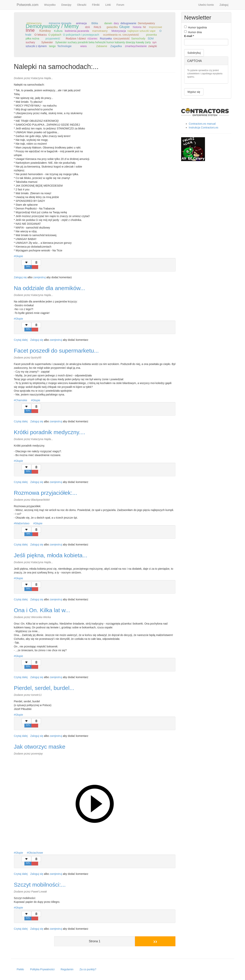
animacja (81, 23)
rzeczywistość (121, 38)
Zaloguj (224, 5)
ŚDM (151, 38)
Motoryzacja (119, 31)
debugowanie (128, 23)
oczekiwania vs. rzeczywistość (121, 35)
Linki (108, 5)
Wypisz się (194, 92)
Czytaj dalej (21, 340)
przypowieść (53, 38)
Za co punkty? (88, 969)
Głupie (124, 27)
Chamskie (21, 400)
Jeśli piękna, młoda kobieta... (51, 555)
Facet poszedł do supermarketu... (56, 351)
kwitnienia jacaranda (77, 31)
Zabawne (102, 46)
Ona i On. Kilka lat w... (42, 610)
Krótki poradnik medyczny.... (50, 432)
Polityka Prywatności (42, 969)
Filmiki (96, 5)
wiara (83, 46)
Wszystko (50, 5)
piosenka (151, 35)
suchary (30, 42)
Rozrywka (106, 38)
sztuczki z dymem (36, 46)
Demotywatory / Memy (52, 26)
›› (155, 941)
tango (52, 46)
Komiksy (45, 31)
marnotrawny (100, 31)
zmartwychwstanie (136, 46)
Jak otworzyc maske (40, 747)
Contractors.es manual (202, 124)
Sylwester (47, 42)
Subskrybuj (194, 53)
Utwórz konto (206, 5)
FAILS (97, 27)
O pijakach (55, 35)
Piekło (20, 969)
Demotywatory (146, 23)
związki (153, 46)
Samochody (138, 38)
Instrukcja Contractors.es (204, 128)
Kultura (58, 31)
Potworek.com (28, 5)
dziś (87, 27)
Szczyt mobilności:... (40, 885)
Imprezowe (155, 27)
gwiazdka (112, 27)
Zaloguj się (20, 277)
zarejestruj (39, 277)
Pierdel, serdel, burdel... (44, 688)
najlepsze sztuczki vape (141, 31)
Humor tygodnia (196, 27)
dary (116, 23)
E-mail (189, 36)
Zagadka (116, 46)
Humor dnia (193, 32)
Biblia (95, 23)
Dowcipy (66, 5)
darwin (108, 23)
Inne (30, 30)
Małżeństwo (22, 523)
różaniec (93, 38)
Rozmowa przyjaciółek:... (46, 493)
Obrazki (82, 5)
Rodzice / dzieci (76, 38)
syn (154, 42)
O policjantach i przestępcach (81, 35)
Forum (120, 5)
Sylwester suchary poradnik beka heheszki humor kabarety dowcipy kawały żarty (103, 42)
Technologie (64, 46)
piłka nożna (33, 38)
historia (137, 27)
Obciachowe (36, 853)
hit (144, 27)
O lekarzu (41, 35)
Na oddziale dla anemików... (50, 288)
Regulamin (67, 969)
